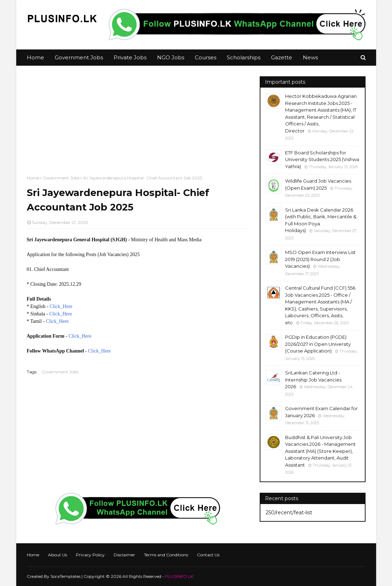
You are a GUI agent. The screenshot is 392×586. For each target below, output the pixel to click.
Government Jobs (61, 178)
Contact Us (208, 555)
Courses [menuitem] (206, 57)
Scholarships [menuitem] (244, 57)
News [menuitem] (310, 57)
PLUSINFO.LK (179, 576)
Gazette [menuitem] (282, 57)
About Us (58, 555)
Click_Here (61, 306)
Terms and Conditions (166, 555)
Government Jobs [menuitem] (79, 57)
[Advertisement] (138, 126)
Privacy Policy (90, 555)
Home (33, 178)
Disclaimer (124, 555)
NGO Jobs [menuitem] (171, 57)
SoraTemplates (65, 576)
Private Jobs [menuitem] (130, 57)
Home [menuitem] (35, 57)
